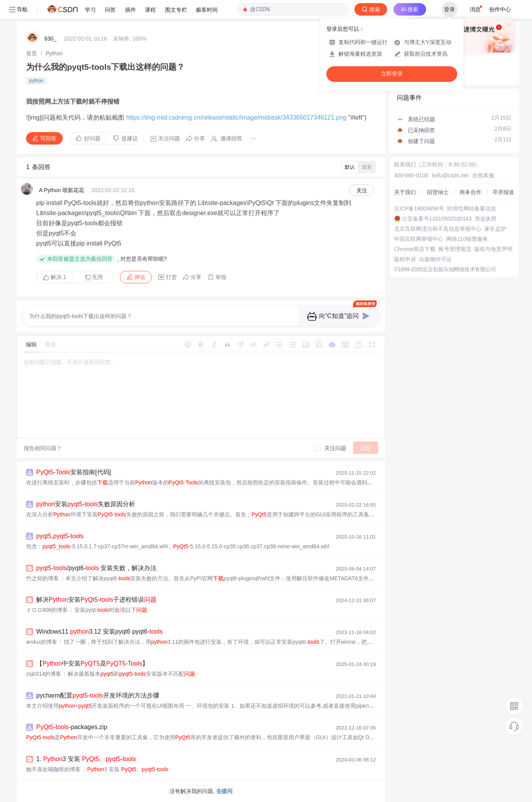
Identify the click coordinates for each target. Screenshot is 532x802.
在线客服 (483, 175)
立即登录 (392, 74)
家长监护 (495, 229)
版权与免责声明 (493, 249)
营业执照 (486, 219)
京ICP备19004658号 (419, 208)
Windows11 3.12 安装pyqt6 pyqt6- (100, 632)
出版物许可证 (435, 259)
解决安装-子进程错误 (96, 600)
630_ (50, 39)
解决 (55, 277)
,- (60, 536)
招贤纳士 (438, 192)
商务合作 (470, 192)
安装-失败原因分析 (86, 504)
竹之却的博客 (42, 578)
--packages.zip (72, 727)
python (36, 81)
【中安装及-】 (92, 663)
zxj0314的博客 (44, 674)
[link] (32, 53)
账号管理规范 (455, 249)
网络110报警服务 (467, 239)
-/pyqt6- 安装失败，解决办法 (96, 568)
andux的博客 (42, 642)
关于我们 (405, 192)
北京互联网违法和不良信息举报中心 (438, 229)
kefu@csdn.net (450, 175)
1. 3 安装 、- (86, 759)
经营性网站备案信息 (472, 208)
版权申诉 (405, 259)
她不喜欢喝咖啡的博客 (53, 769)
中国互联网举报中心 (419, 239)
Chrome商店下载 (415, 249)
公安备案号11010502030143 (437, 219)
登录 (449, 9)
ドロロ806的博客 (47, 610)
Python (54, 53)
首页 (32, 53)
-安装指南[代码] (74, 472)
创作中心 (500, 9)
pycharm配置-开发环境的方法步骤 (98, 695)
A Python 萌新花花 (62, 190)
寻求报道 (503, 192)
